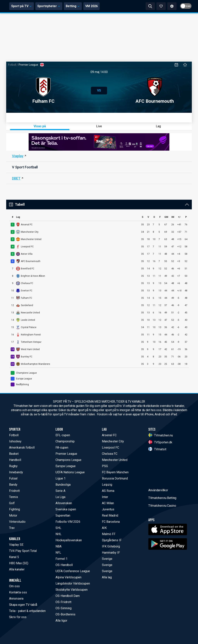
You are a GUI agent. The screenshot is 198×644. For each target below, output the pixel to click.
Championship (65, 441)
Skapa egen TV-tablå (23, 605)
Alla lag (107, 577)
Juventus (108, 509)
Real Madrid (110, 515)
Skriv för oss (18, 617)
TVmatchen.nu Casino (162, 536)
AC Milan (108, 503)
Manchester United (115, 460)
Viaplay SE (16, 545)
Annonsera (16, 599)
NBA (58, 546)
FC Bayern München (115, 472)
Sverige (107, 559)
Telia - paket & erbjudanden (27, 611)
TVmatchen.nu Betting (162, 528)
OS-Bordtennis (65, 614)
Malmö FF (109, 534)
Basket (14, 454)
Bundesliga (63, 485)
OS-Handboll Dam (68, 596)
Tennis (14, 497)
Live (99, 126)
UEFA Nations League (70, 472)
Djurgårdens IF (112, 540)
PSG (105, 466)
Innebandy (16, 472)
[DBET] (99, 179)
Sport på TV (58, 6)
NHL (58, 534)
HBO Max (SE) (19, 563)
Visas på (40, 126)
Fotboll (12, 65)
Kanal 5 (14, 557)
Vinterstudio (17, 522)
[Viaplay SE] (99, 156)
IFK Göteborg (111, 546)
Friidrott (14, 491)
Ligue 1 (61, 478)
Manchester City (113, 441)
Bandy (13, 485)
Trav (12, 528)
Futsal (13, 478)
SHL (58, 528)
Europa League (66, 466)
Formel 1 (61, 559)
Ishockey (15, 441)
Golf (12, 503)
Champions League (68, 460)
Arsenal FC (109, 435)
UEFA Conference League (73, 571)
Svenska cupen (66, 509)
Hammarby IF (111, 553)
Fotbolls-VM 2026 (68, 522)
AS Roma (108, 491)
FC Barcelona (111, 522)
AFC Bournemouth (155, 91)
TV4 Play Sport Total (23, 551)
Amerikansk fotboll (22, 448)
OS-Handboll (64, 565)
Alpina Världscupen (68, 577)
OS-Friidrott (63, 602)
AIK (104, 528)
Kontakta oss (18, 592)
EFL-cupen (63, 435)
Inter (105, 497)
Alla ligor (61, 621)
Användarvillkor (158, 521)
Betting (109, 6)
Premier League (66, 454)
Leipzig (107, 485)
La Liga (60, 497)
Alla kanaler (17, 569)
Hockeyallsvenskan (69, 540)
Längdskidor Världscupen (73, 583)
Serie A (60, 491)
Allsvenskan (64, 503)
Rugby (13, 466)
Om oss (14, 586)
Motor (13, 515)
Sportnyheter (85, 6)
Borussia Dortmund (115, 478)
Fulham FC (43, 91)
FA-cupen (62, 448)
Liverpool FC (111, 448)
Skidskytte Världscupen (72, 590)
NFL (58, 553)
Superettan (63, 515)
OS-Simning (64, 608)
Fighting (15, 509)
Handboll (15, 460)
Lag (158, 126)
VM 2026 (127, 6)
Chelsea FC (110, 454)
